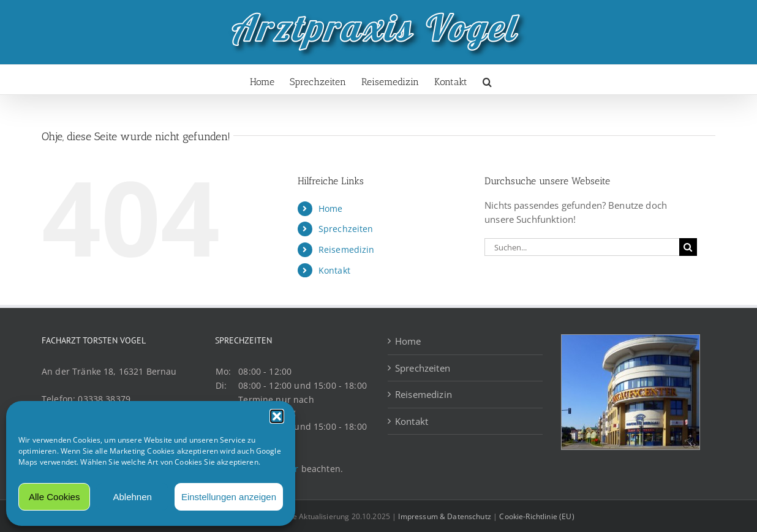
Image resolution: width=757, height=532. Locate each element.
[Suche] (688, 247)
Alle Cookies (54, 497)
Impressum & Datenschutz (444, 516)
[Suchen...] (582, 247)
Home (331, 208)
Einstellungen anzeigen (229, 497)
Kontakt (334, 270)
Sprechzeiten (346, 229)
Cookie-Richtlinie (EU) (537, 516)
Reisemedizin (347, 249)
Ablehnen (132, 497)
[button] (277, 416)
